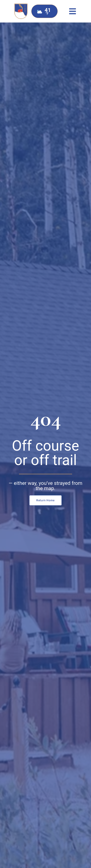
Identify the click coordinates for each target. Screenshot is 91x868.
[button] (73, 11)
